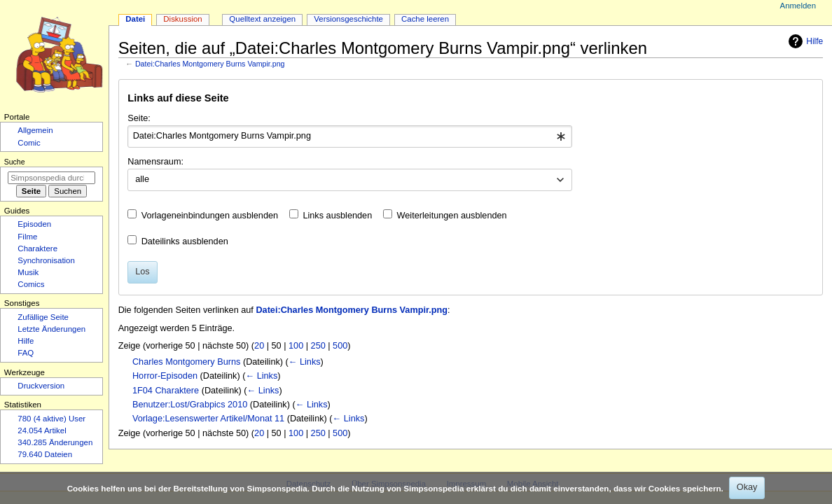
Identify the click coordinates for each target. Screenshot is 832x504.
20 (259, 346)
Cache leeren (425, 19)
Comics (31, 284)
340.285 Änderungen (55, 442)
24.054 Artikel (42, 430)
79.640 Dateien (45, 454)
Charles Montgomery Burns (186, 362)
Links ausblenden (337, 216)
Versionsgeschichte (348, 19)
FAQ (26, 353)
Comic (29, 143)
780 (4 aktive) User (51, 419)
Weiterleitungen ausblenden (452, 216)
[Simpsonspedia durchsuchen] (51, 178)
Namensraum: (155, 162)
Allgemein (35, 130)
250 (318, 346)
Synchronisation (46, 260)
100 (296, 346)
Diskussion (182, 19)
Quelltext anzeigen (262, 19)
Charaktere (37, 248)
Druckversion (41, 386)
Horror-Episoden (165, 376)
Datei (135, 19)
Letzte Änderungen (51, 329)
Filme (27, 237)
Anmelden (798, 6)
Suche (15, 162)
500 (340, 346)
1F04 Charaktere (166, 391)
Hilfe (804, 41)
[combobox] (350, 136)
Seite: (139, 118)
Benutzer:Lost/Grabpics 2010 (190, 405)
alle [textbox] (142, 179)
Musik (28, 272)
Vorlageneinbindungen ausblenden (210, 216)
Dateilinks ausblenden (185, 241)
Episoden (34, 224)
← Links (305, 362)
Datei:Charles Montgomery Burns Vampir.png (210, 64)
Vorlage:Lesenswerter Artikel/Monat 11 (208, 419)
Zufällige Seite (43, 317)
